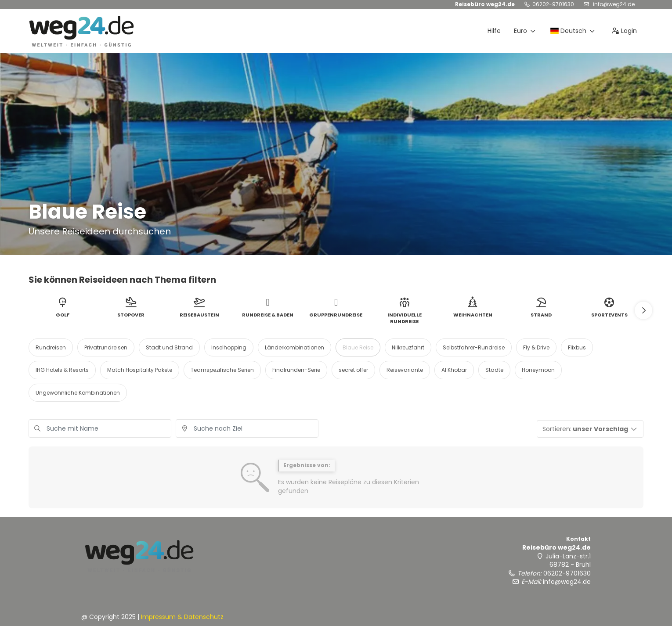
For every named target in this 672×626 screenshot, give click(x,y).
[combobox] (247, 428)
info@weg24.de (613, 4)
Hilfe (494, 31)
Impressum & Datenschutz (182, 617)
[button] (643, 310)
